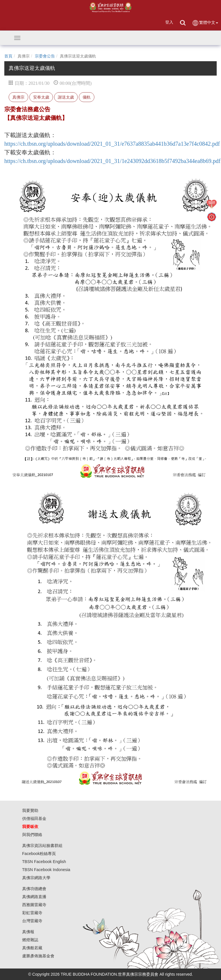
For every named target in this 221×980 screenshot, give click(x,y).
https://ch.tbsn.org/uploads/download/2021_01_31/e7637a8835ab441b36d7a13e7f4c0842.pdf (112, 144)
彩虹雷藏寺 (32, 913)
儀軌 (87, 97)
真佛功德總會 (34, 889)
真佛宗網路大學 (36, 878)
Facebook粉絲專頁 (39, 854)
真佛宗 (18, 97)
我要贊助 (30, 810)
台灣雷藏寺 (32, 921)
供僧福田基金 (34, 818)
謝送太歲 (66, 97)
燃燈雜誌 (30, 940)
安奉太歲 (41, 97)
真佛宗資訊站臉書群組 (42, 846)
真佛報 (28, 932)
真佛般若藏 (32, 948)
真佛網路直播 (34, 897)
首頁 (8, 56)
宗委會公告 (45, 56)
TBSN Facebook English (44, 862)
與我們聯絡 (32, 835)
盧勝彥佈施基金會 (38, 956)
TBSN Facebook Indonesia (46, 870)
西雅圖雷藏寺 (34, 905)
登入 (169, 22)
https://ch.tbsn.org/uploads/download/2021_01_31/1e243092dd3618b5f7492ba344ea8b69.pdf (112, 161)
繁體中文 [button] (205, 23)
